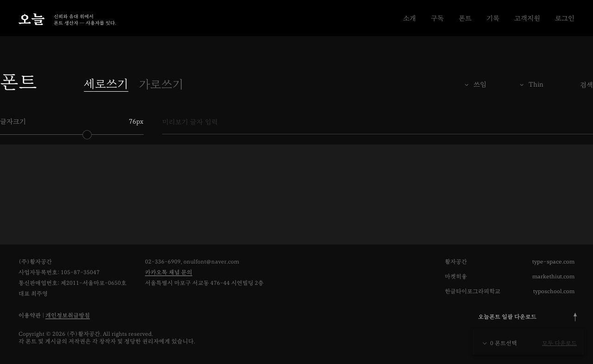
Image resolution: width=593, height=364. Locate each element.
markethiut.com (553, 277)
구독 (437, 18)
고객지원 (527, 18)
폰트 (465, 18)
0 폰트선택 (499, 343)
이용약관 (30, 316)
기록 (493, 18)
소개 (410, 18)
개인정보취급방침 (68, 316)
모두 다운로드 (559, 343)
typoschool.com (554, 292)
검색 (587, 85)
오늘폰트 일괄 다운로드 (507, 317)
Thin (536, 85)
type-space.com (553, 262)
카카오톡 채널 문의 (169, 273)
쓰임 (480, 85)
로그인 (565, 18)
